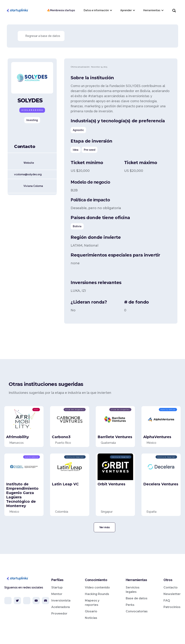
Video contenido (97, 587)
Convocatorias (137, 611)
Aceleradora (61, 607)
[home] (17, 10)
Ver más (105, 527)
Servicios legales (133, 590)
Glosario (91, 611)
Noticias (91, 618)
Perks (130, 605)
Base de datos (137, 598)
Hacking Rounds (97, 594)
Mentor (57, 594)
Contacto (171, 587)
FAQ (167, 600)
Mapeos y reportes (92, 603)
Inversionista (61, 600)
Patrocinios (172, 607)
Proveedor (59, 614)
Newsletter (172, 594)
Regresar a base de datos (43, 36)
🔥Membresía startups (61, 10)
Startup (57, 587)
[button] (98, 10)
